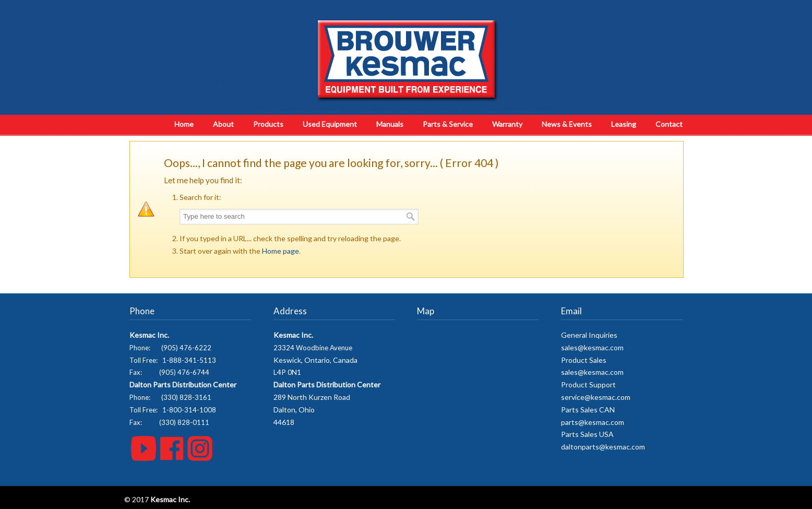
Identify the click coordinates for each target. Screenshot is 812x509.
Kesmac (406, 60)
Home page (280, 251)
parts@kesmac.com (593, 422)
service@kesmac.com (596, 397)
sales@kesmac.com (592, 347)
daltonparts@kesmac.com (603, 447)
